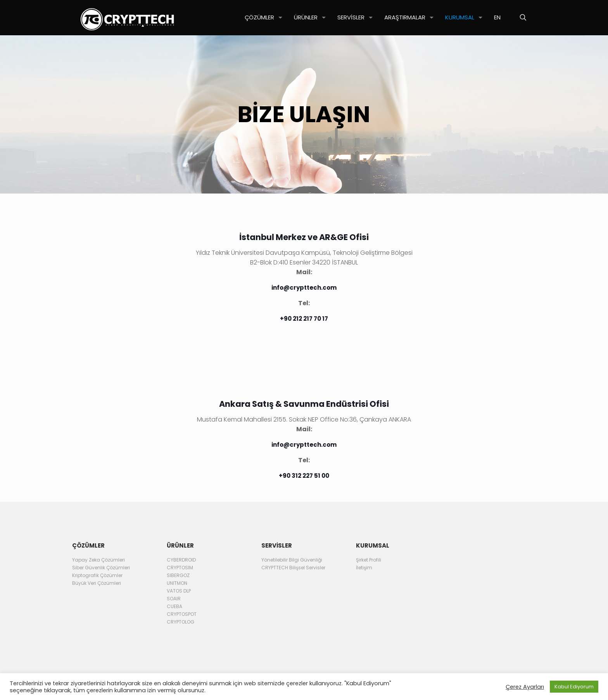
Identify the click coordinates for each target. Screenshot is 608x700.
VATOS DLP (179, 591)
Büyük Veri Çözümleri (97, 583)
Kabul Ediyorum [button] (574, 687)
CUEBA (174, 606)
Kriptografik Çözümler (97, 575)
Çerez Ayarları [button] (525, 687)
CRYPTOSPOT (182, 614)
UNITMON (177, 583)
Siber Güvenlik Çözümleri (101, 568)
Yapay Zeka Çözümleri (98, 560)
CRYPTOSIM (180, 568)
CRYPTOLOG (180, 622)
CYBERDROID (181, 560)
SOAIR (174, 599)
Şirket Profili (369, 560)
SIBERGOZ (178, 575)
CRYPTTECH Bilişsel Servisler (293, 568)
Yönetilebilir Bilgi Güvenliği (292, 560)
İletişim (364, 568)
